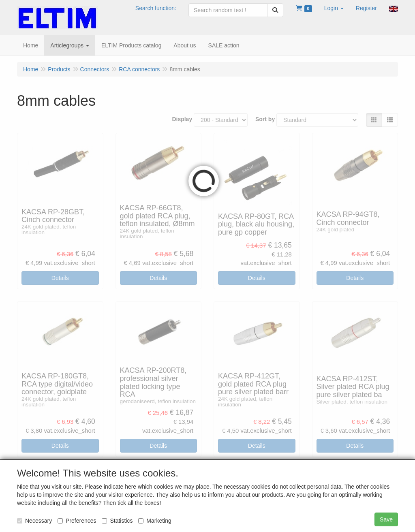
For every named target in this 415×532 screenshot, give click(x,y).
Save (386, 519)
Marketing (155, 521)
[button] (334, 8)
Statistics (117, 521)
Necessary (34, 521)
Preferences (77, 521)
